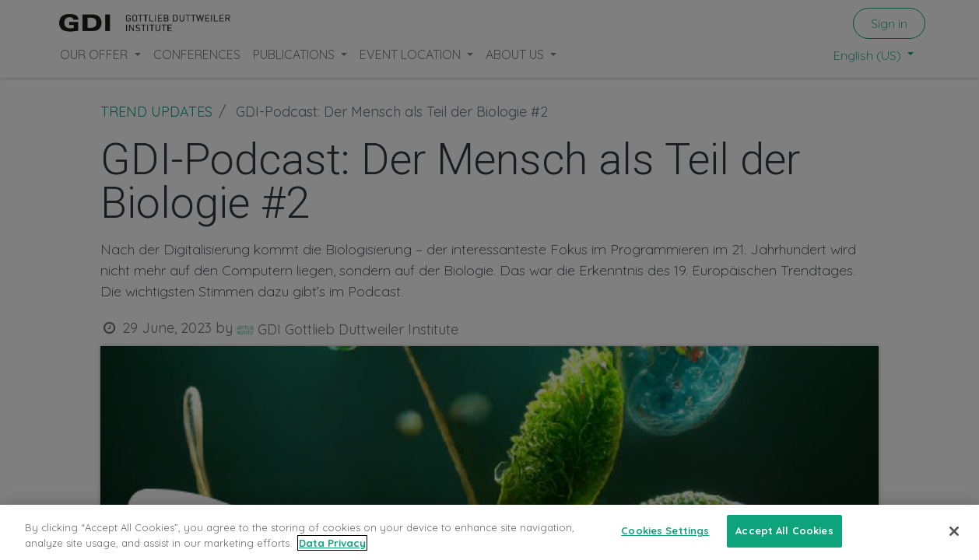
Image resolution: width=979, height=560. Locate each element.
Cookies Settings (665, 530)
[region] (489, 532)
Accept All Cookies (784, 530)
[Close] (954, 531)
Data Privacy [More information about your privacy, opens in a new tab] (332, 543)
